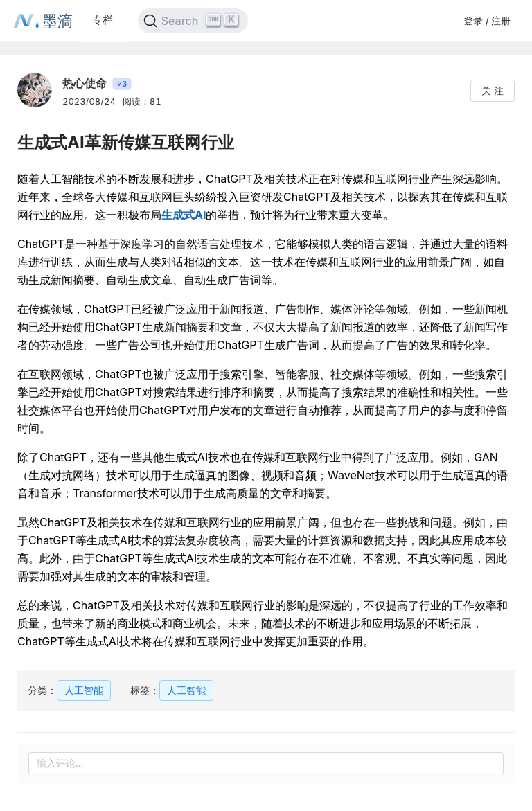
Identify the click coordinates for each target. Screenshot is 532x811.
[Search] (193, 21)
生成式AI (184, 215)
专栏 (103, 20)
